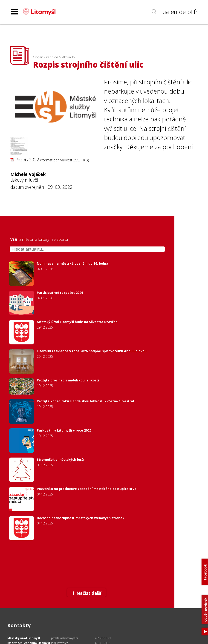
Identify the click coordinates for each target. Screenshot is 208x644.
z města (26, 239)
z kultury (42, 239)
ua (166, 12)
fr (196, 12)
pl (190, 12)
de (182, 12)
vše (14, 239)
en (174, 12)
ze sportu (60, 239)
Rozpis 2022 (27, 160)
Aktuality (69, 57)
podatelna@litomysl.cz (65, 638)
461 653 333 (103, 638)
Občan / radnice (46, 57)
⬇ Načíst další (86, 593)
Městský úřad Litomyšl (24, 638)
